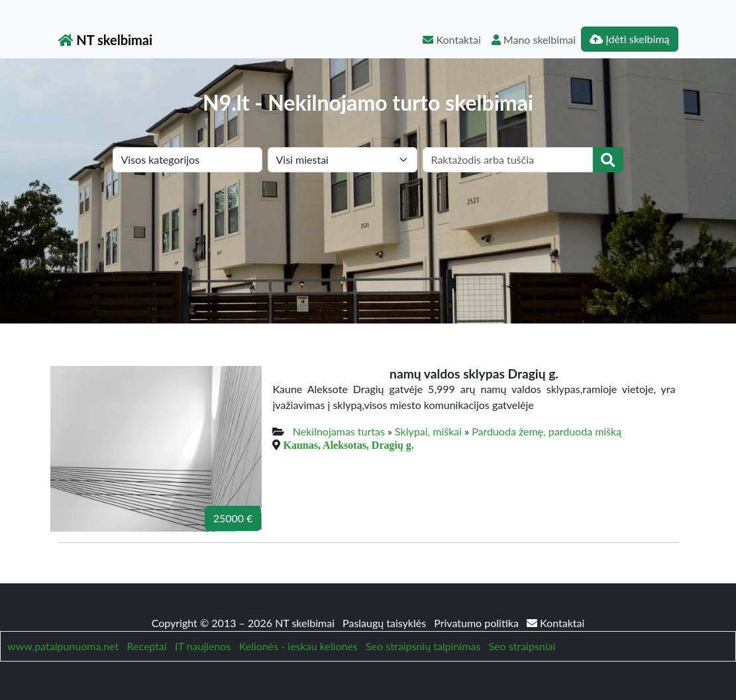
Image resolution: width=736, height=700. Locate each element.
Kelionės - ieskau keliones (298, 646)
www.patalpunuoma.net (63, 646)
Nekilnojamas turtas (339, 431)
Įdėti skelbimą (629, 39)
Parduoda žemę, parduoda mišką (547, 431)
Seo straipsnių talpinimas (423, 646)
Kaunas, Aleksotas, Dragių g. (348, 445)
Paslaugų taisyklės (386, 623)
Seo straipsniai (522, 646)
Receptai (146, 646)
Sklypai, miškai (428, 431)
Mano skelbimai (534, 39)
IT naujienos (203, 646)
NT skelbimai (106, 40)
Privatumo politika (478, 623)
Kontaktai (451, 39)
